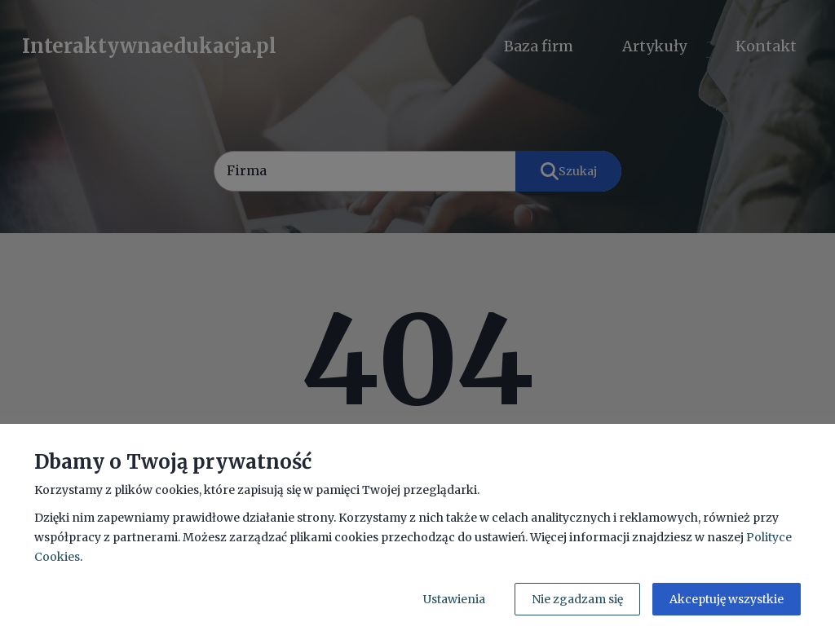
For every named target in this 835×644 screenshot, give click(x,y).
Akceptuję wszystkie (727, 599)
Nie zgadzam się (577, 599)
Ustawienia (454, 599)
